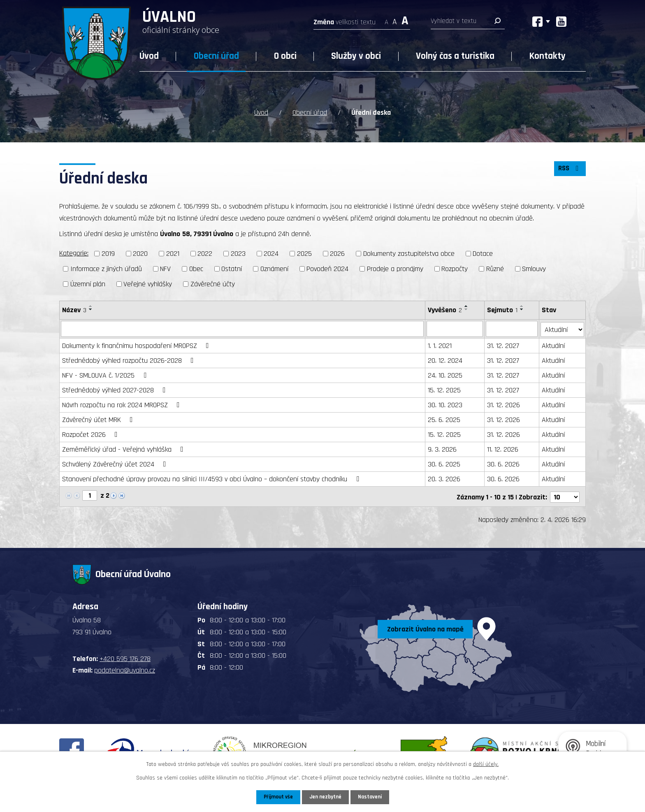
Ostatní (232, 268)
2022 (205, 253)
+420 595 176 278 (125, 657)
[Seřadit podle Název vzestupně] (91, 305)
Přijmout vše (277, 797)
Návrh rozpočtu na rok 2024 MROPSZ (123, 404)
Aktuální (553, 345)
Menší (386, 20)
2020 (140, 253)
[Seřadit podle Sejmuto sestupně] (522, 309)
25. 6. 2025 (444, 419)
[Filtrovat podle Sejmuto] (512, 328)
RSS (569, 171)
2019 (108, 253)
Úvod (149, 56)
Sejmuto (502, 309)
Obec (196, 268)
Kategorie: (74, 253)
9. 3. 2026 (443, 449)
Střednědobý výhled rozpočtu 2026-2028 (130, 360)
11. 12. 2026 (503, 449)
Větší (405, 20)
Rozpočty (455, 268)
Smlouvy (534, 268)
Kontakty (548, 56)
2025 (304, 253)
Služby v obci (356, 56)
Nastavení (371, 797)
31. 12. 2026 (503, 404)
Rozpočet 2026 (92, 434)
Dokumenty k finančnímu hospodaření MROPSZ (137, 345)
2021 (173, 253)
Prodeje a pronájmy (395, 268)
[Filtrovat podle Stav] (562, 328)
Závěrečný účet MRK (99, 419)
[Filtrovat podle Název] (242, 328)
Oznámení (274, 268)
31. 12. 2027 (503, 345)
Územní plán (88, 283)
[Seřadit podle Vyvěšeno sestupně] (467, 309)
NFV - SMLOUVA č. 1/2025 (106, 375)
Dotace (483, 253)
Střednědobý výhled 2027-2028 (116, 389)
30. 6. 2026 (503, 463)
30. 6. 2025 (444, 463)
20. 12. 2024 (445, 360)
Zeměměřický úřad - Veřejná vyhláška (124, 449)
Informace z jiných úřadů (106, 268)
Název (74, 309)
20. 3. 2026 (444, 478)
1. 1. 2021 (440, 345)
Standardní (395, 20)
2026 (337, 253)
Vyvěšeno (445, 309)
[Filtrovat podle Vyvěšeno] (455, 328)
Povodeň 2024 (327, 268)
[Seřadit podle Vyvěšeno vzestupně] (467, 305)
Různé (495, 268)
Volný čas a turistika (455, 56)
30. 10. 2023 (445, 404)
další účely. (486, 764)
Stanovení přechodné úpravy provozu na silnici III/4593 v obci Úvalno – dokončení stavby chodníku (212, 478)
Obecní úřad (216, 56)
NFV (165, 268)
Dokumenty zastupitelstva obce (409, 253)
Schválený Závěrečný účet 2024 (116, 463)
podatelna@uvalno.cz (125, 668)
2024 (271, 253)
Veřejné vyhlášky (148, 283)
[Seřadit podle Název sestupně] (91, 309)
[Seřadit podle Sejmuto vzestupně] (522, 305)
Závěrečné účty (213, 283)
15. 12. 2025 (445, 389)
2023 (238, 253)
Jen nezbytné (326, 797)
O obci (285, 56)
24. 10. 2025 (445, 375)
